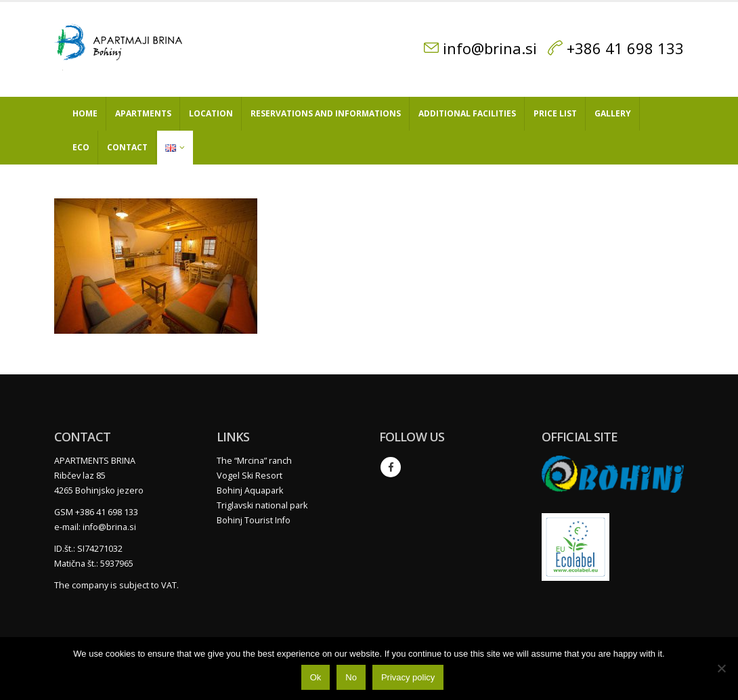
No (351, 677)
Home (85, 113)
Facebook (391, 467)
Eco (81, 147)
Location (211, 113)
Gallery (613, 113)
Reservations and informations (326, 113)
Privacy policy (408, 677)
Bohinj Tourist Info (254, 520)
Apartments (143, 113)
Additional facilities (467, 113)
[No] (721, 668)
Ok (316, 677)
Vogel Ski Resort (249, 476)
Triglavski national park (262, 505)
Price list (555, 113)
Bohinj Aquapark (250, 490)
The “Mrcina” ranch (254, 461)
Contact (127, 147)
